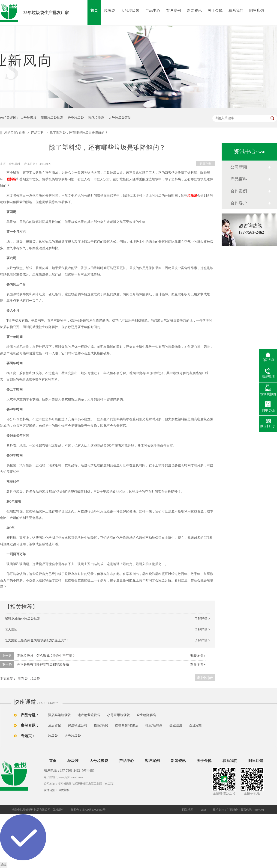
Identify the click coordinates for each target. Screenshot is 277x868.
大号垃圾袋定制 (120, 118)
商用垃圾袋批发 (52, 118)
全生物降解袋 (146, 715)
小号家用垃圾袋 (118, 715)
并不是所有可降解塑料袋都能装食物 (43, 665)
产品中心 (153, 10)
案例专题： (30, 725)
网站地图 (188, 810)
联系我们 (236, 10)
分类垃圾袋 (76, 118)
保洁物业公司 (78, 725)
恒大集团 (11, 630)
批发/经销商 (154, 725)
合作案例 (239, 191)
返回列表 (205, 164)
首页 (94, 10)
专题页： (28, 736)
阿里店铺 (257, 10)
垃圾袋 (109, 10)
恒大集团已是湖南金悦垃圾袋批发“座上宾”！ (37, 640)
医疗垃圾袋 (96, 118)
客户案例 (174, 10)
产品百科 (38, 133)
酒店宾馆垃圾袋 (59, 715)
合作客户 (239, 203)
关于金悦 (215, 10)
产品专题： (30, 715)
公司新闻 (239, 167)
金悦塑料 (64, 790)
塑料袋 (23, 679)
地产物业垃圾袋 (89, 715)
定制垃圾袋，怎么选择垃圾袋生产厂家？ (46, 656)
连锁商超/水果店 (127, 725)
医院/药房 (101, 725)
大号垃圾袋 (130, 10)
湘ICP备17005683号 (94, 810)
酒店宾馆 (54, 725)
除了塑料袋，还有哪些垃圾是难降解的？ (79, 133)
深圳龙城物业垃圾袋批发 (22, 619)
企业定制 (196, 725)
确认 (4, 865)
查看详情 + (198, 656)
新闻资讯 (194, 10)
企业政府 (176, 725)
